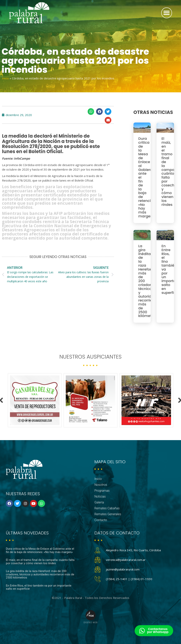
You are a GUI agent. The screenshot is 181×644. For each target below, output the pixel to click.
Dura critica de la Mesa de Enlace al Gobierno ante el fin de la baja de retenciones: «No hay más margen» (40, 550)
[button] (167, 13)
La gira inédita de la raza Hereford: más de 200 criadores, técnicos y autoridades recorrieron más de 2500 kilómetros (40, 574)
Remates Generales (108, 514)
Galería (99, 502)
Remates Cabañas (107, 508)
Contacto (101, 520)
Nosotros (101, 485)
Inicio (5, 78)
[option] (35, 400)
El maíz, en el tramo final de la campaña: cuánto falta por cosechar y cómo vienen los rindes (171, 172)
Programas (102, 491)
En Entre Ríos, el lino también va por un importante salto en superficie (39, 587)
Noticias (100, 496)
